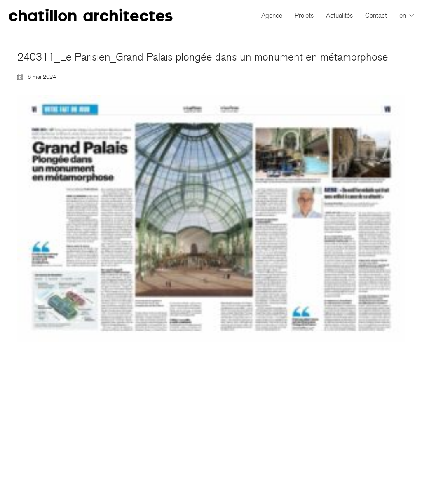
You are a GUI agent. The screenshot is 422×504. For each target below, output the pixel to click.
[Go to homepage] (91, 15)
